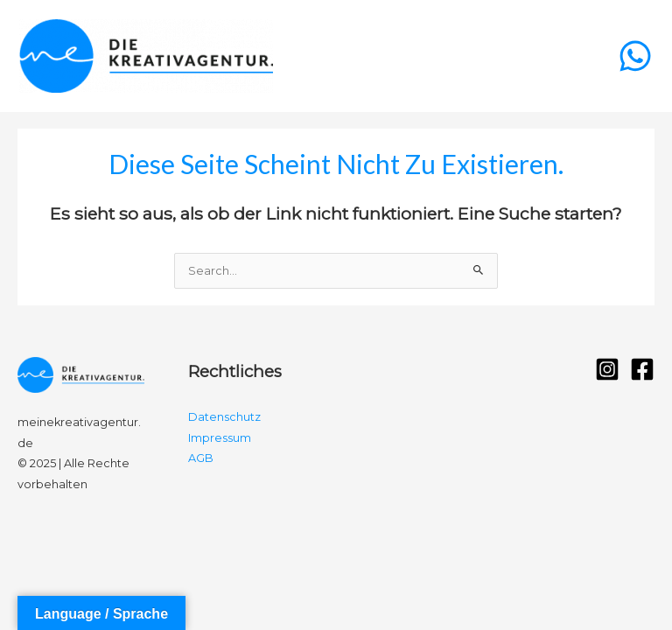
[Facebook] (642, 369)
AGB (201, 458)
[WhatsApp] (635, 56)
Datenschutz (224, 417)
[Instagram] (607, 369)
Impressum (220, 438)
